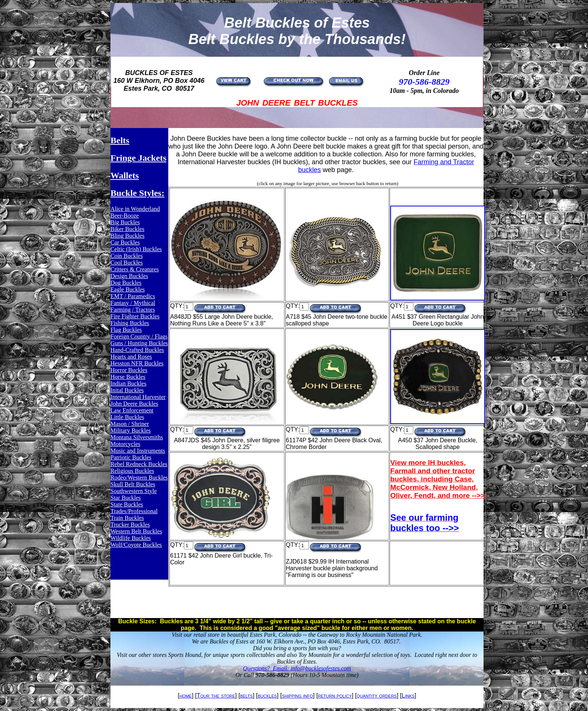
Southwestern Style (134, 491)
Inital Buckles (127, 390)
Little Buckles (127, 417)
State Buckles (127, 504)
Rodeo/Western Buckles (139, 478)
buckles (267, 696)
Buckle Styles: (137, 193)
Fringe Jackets (138, 158)
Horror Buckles (129, 370)
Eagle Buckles (128, 289)
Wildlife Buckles (131, 538)
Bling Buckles (127, 236)
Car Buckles (125, 242)
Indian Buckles (128, 383)
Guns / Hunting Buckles (139, 343)
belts (246, 696)
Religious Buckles (132, 471)
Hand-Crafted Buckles (137, 350)
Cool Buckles (127, 263)
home (186, 696)
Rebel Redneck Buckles (139, 464)
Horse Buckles (128, 377)
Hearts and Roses (131, 357)
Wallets (125, 175)
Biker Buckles (127, 229)
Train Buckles (127, 518)
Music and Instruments (138, 451)
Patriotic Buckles (131, 457)
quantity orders (377, 696)
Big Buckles (125, 222)
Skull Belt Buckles (133, 484)
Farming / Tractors (133, 310)
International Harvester (138, 397)
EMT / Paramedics (133, 296)
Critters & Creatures (135, 269)
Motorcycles (125, 444)
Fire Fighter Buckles (135, 316)
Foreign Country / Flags (139, 336)
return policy (335, 696)
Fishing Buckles (130, 323)
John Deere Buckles (134, 404)
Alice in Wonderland (135, 209)
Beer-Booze (125, 216)
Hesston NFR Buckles (137, 363)
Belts (120, 140)
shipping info (297, 696)
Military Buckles (131, 431)
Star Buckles (126, 498)
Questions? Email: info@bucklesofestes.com (297, 668)
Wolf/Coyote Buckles (136, 545)
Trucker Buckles (130, 525)
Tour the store (216, 696)
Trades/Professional (134, 511)
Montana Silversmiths (137, 437)
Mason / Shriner (130, 424)
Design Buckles (129, 276)
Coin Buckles (127, 256)
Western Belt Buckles (136, 531)
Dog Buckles (126, 283)
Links (408, 696)
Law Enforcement (132, 410)
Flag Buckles (126, 330)
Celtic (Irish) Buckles (136, 249)
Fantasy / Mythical (133, 303)
